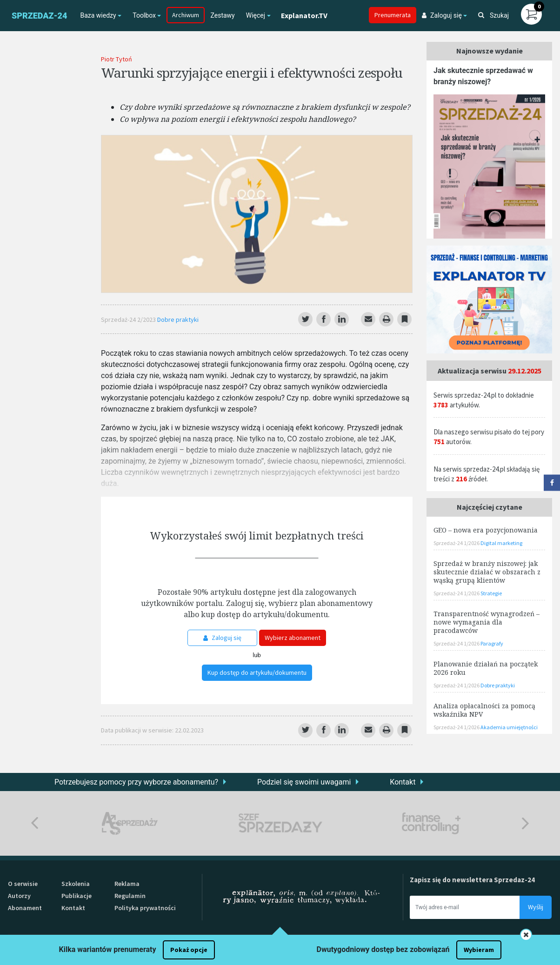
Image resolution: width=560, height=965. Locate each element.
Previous (35, 823)
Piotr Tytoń (117, 59)
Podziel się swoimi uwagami (304, 782)
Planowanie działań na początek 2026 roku (486, 668)
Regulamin (130, 896)
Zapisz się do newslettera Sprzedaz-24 (472, 880)
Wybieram (479, 950)
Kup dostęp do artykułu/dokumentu (257, 672)
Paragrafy (492, 643)
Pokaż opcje (189, 950)
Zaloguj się (222, 638)
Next (525, 823)
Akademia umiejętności (509, 727)
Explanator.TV (304, 15)
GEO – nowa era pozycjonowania (486, 530)
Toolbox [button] (144, 15)
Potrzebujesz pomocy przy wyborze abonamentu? (136, 782)
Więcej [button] (256, 15)
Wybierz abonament (293, 638)
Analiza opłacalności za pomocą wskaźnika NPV (484, 710)
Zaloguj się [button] (442, 15)
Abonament (25, 908)
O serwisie (23, 884)
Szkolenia (76, 884)
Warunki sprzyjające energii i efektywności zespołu (252, 73)
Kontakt (403, 782)
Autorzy (19, 896)
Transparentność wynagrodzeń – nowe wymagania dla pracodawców (487, 622)
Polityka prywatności (145, 908)
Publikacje (77, 896)
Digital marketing (501, 543)
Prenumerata (393, 15)
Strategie (491, 593)
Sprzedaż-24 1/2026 (457, 543)
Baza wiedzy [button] (98, 15)
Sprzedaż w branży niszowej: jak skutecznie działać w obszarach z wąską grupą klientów (487, 572)
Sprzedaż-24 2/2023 (129, 319)
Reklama (127, 884)
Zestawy (222, 15)
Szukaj (493, 15)
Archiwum (186, 15)
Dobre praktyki (178, 319)
